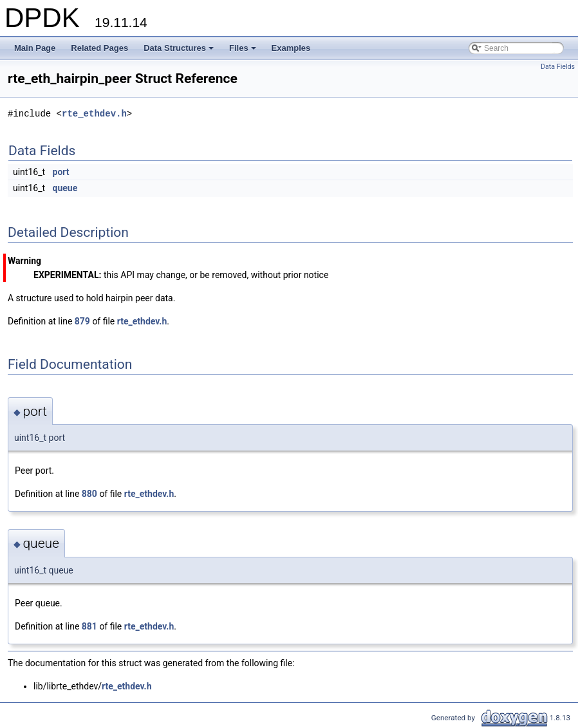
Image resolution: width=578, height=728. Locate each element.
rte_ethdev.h (94, 114)
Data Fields (558, 67)
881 (89, 626)
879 (82, 321)
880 (89, 494)
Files (244, 51)
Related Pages (99, 48)
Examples (291, 48)
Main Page (35, 48)
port (61, 172)
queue (65, 188)
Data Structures (180, 51)
